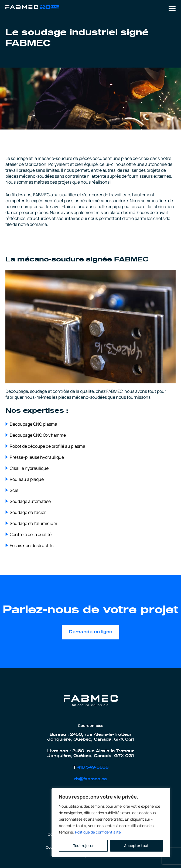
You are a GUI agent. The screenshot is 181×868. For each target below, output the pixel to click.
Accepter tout (136, 846)
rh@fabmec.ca (90, 779)
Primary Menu (172, 8)
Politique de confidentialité (98, 832)
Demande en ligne (90, 632)
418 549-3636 (93, 767)
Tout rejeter (83, 846)
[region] (111, 822)
